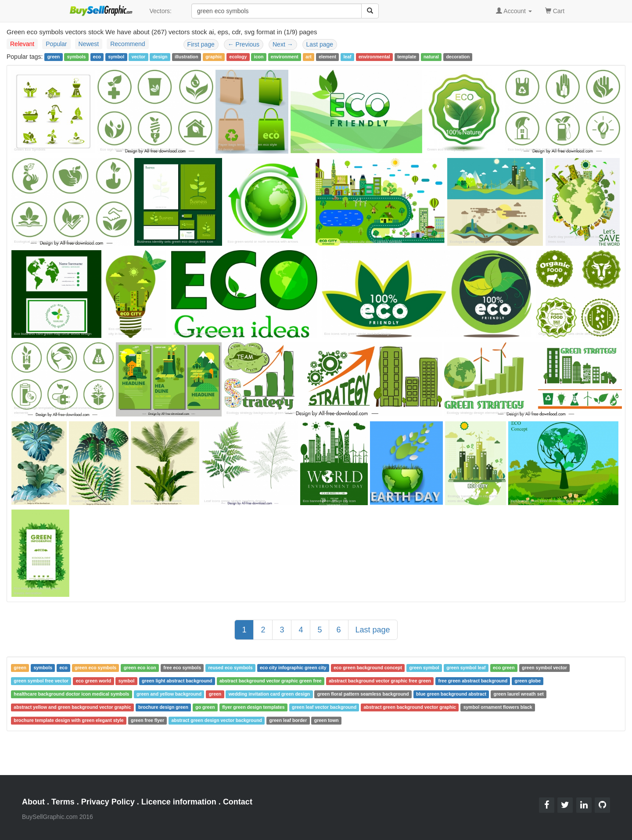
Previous (244, 44)
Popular (56, 44)
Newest (89, 44)
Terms (63, 802)
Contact (238, 802)
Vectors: (160, 11)
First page (201, 44)
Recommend (127, 44)
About (33, 802)
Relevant (22, 44)
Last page (320, 44)
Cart (555, 10)
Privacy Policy (108, 802)
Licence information (179, 802)
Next (283, 44)
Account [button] (514, 11)
